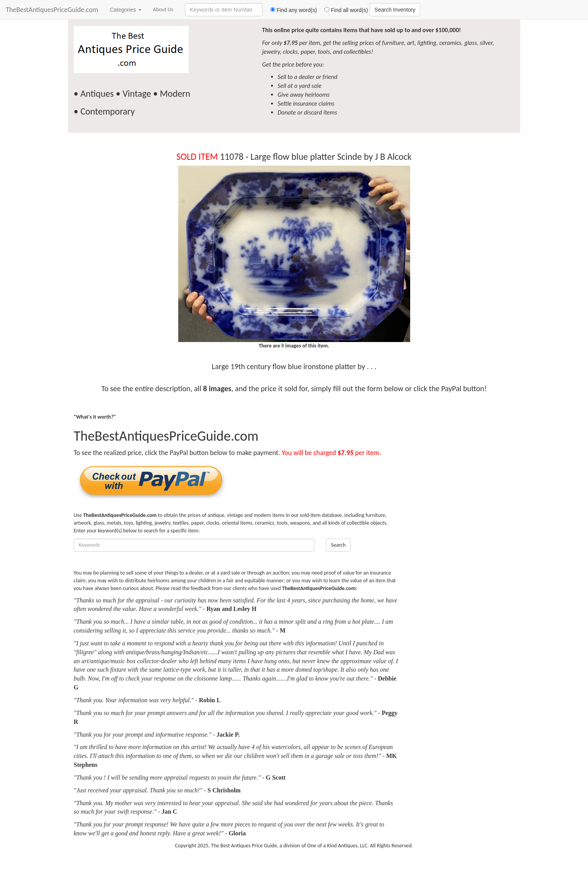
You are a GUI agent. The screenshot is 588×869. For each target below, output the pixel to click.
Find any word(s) (291, 10)
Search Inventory (395, 10)
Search (338, 545)
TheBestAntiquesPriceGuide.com (52, 10)
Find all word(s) (343, 10)
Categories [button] (126, 10)
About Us (163, 9)
